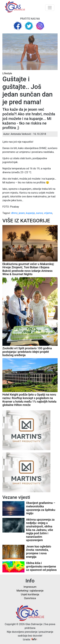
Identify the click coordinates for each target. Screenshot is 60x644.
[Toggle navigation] (50, 8)
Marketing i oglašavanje (30, 591)
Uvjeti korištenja (30, 594)
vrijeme (48, 213)
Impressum (30, 587)
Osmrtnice (30, 598)
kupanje (30, 213)
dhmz (14, 213)
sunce (39, 213)
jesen (22, 213)
